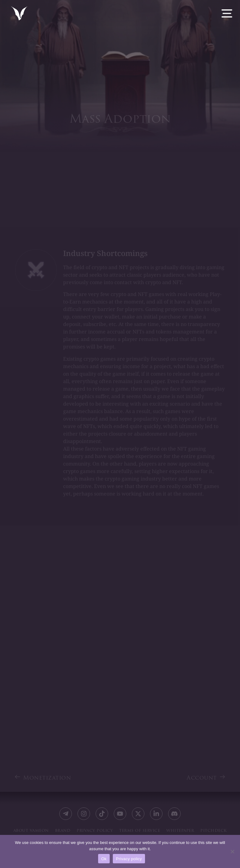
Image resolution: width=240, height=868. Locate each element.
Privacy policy (129, 859)
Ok (104, 859)
